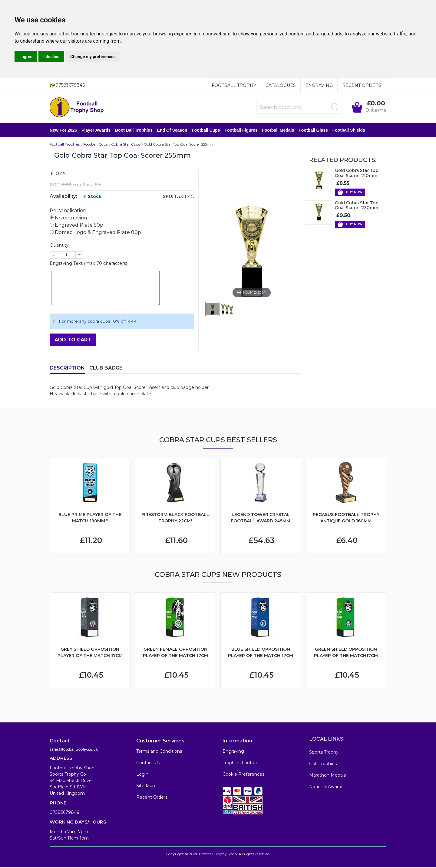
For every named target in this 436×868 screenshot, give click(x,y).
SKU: (168, 197)
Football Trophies (65, 145)
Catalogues (281, 85)
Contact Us (148, 763)
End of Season (172, 130)
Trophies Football (241, 763)
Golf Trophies (323, 764)
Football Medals (278, 130)
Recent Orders (362, 85)
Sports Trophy (324, 753)
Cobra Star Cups (126, 145)
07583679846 (64, 813)
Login (142, 775)
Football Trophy (234, 85)
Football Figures (241, 130)
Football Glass (313, 130)
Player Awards (96, 130)
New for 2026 (63, 130)
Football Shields (349, 130)
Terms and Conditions (159, 752)
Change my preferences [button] (93, 57)
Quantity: (59, 246)
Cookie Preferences (243, 775)
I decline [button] (51, 57)
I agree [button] (26, 57)
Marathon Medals (327, 776)
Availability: (63, 197)
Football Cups (206, 130)
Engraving (319, 85)
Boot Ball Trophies (134, 130)
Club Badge (106, 368)
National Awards (326, 787)
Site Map (146, 786)
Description (67, 368)
